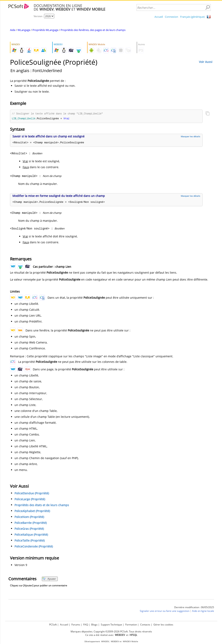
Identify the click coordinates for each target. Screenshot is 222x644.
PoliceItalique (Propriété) (31, 535)
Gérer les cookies (163, 625)
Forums (76, 625)
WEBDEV (115, 641)
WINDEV (105, 641)
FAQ (86, 625)
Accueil (159, 17)
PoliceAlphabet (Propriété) (32, 511)
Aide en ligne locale (203, 611)
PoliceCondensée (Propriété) (34, 547)
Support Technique (111, 625)
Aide (13, 30)
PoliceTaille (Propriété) (30, 541)
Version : (39, 16)
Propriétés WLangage (45, 30)
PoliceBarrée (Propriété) (31, 523)
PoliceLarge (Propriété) (30, 500)
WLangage (24, 30)
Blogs (94, 625)
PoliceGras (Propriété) (29, 529)
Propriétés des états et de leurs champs (42, 505)
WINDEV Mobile (130, 641)
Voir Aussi (206, 62)
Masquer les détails (190, 137)
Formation (131, 625)
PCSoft (53, 625)
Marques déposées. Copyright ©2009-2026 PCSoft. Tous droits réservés (111, 631)
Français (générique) (192, 17)
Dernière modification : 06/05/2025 (194, 608)
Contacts (145, 625)
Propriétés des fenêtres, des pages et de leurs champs (93, 30)
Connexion (171, 17)
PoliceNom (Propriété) (29, 517)
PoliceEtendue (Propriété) (32, 494)
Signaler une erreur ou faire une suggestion (165, 611)
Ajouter (49, 579)
